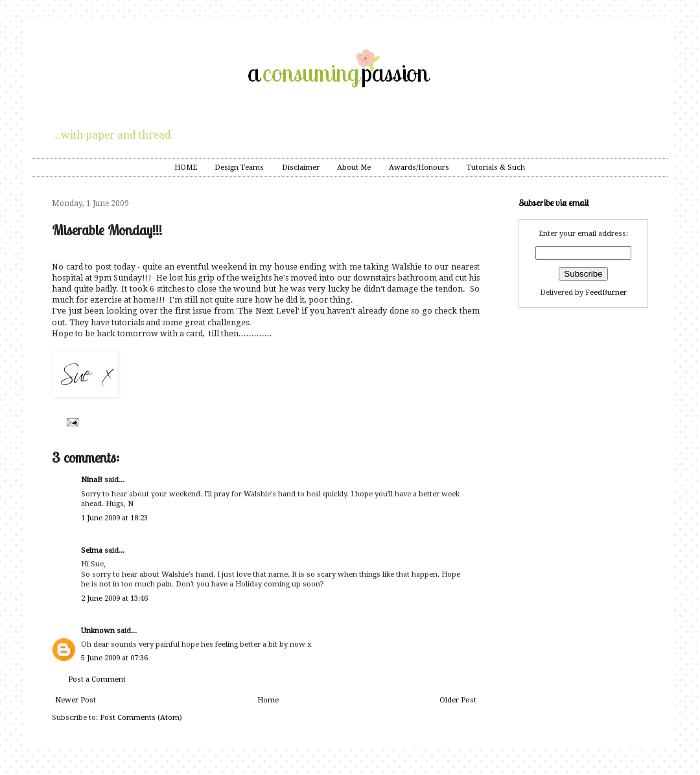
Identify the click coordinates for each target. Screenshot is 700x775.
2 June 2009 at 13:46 (114, 598)
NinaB (92, 480)
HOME (186, 168)
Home (268, 700)
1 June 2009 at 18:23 (114, 518)
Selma (92, 550)
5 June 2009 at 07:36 (114, 658)
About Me (354, 168)
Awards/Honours (419, 168)
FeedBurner (606, 293)
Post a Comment (97, 679)
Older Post (458, 700)
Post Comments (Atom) (141, 718)
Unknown (98, 631)
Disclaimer (301, 168)
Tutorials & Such (496, 168)
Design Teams (239, 168)
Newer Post (76, 700)
